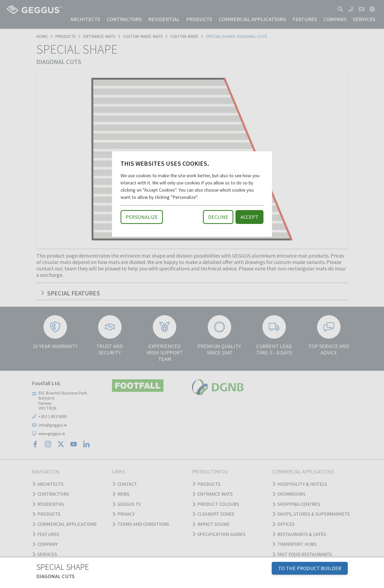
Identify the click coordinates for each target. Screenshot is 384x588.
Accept (249, 217)
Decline (218, 217)
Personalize (142, 217)
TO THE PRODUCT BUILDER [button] (310, 568)
